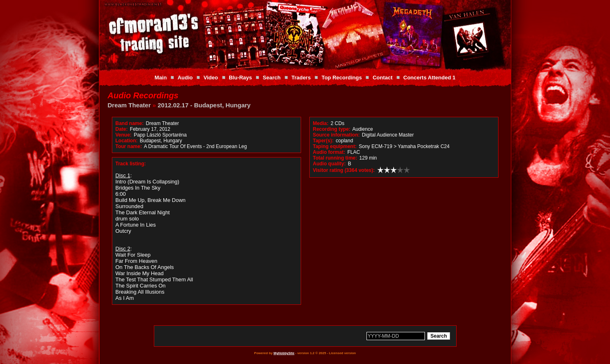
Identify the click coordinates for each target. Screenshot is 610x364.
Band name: (130, 123)
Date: (122, 129)
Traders (301, 78)
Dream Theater (129, 105)
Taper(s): (323, 141)
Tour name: (129, 146)
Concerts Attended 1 (430, 78)
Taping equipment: (335, 146)
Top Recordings (342, 78)
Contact (383, 78)
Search (272, 78)
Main (161, 78)
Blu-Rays (240, 78)
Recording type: (332, 129)
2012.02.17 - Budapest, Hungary (204, 105)
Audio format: (329, 152)
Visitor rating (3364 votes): (344, 170)
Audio (185, 78)
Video (211, 78)
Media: (321, 123)
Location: (127, 141)
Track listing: (131, 164)
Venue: (124, 135)
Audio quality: (329, 164)
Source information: (336, 135)
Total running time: (335, 158)
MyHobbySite (284, 353)
